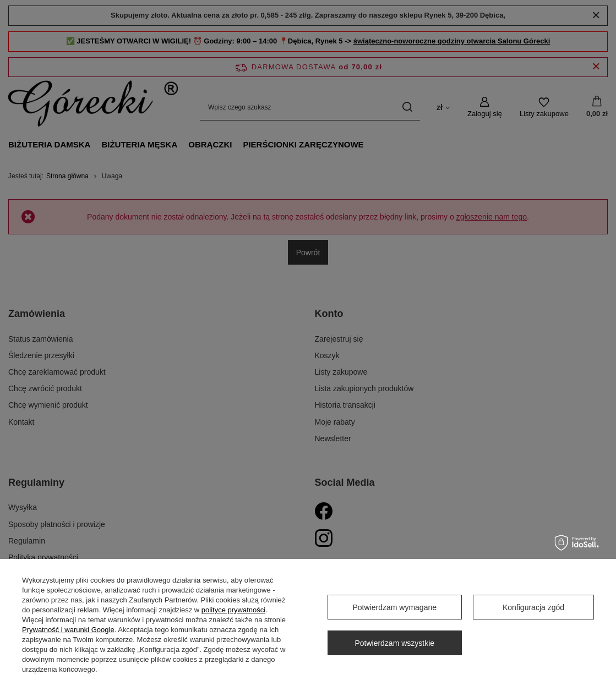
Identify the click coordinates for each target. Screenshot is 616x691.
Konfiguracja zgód (533, 607)
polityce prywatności (233, 610)
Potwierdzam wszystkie (394, 643)
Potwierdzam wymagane (394, 607)
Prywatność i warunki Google (68, 630)
